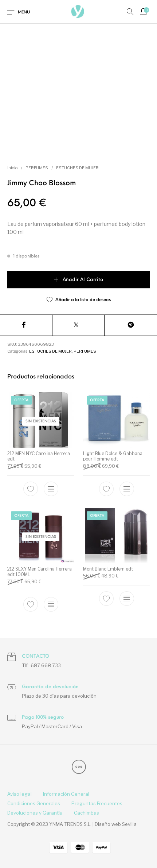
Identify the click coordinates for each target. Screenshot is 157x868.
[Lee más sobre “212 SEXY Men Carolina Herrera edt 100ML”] (51, 604)
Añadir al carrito (83, 280)
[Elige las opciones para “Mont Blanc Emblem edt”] (126, 599)
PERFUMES (37, 168)
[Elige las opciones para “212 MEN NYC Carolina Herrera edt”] (51, 489)
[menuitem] (19, 794)
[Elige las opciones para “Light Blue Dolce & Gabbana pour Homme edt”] (126, 489)
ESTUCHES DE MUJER (77, 168)
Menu (24, 13)
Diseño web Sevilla (116, 824)
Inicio (12, 168)
